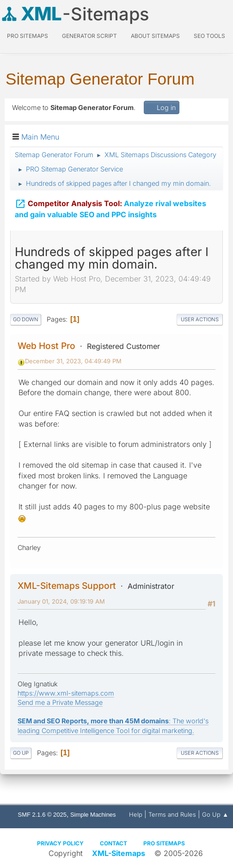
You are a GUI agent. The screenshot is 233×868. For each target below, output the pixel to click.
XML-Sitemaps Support (67, 586)
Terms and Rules (172, 814)
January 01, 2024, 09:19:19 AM (61, 601)
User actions (200, 319)
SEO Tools (209, 36)
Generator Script (89, 36)
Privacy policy (60, 843)
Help (136, 814)
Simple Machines (93, 815)
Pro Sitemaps (164, 843)
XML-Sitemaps (119, 853)
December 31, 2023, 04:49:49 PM (73, 361)
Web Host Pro (46, 346)
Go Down (26, 319)
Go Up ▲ (215, 814)
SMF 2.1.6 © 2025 (42, 815)
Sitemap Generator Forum (100, 79)
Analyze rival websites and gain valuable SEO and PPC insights (110, 207)
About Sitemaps (155, 36)
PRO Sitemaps (28, 36)
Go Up (21, 753)
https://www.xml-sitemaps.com (66, 693)
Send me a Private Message (60, 702)
